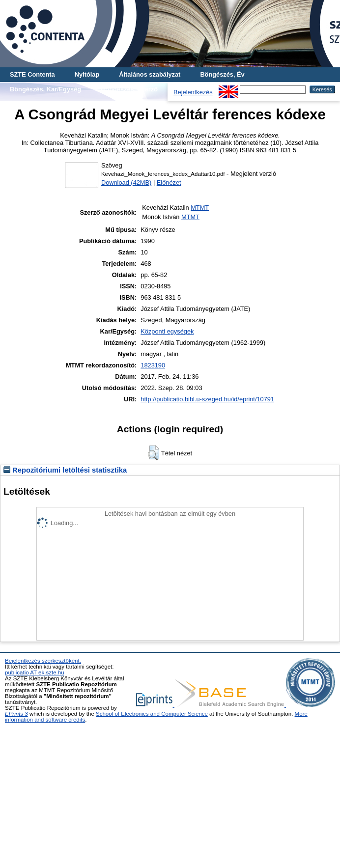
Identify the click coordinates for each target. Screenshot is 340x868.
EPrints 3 (16, 714)
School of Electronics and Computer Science (152, 714)
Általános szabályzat (150, 74)
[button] (154, 453)
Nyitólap (87, 74)
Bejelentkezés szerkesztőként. (43, 661)
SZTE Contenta (32, 74)
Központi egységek (167, 331)
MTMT (200, 208)
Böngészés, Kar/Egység (45, 89)
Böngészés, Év (222, 74)
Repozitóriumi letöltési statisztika (65, 470)
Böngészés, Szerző (129, 89)
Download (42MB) (126, 182)
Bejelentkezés (193, 92)
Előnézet (169, 182)
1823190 (153, 365)
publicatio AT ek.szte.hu (35, 672)
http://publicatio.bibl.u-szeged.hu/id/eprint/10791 (207, 399)
